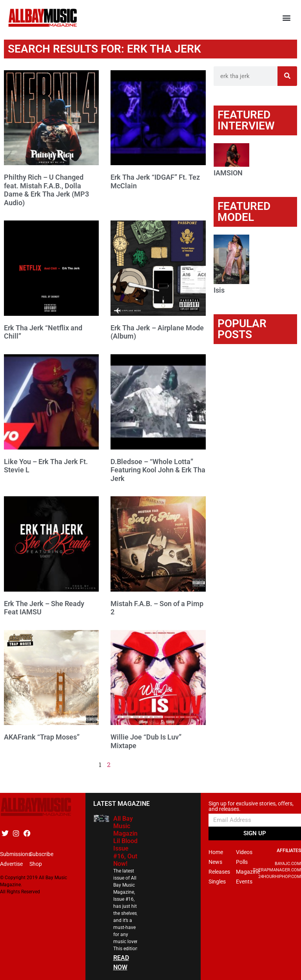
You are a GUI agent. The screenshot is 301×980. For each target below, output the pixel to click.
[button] (287, 18)
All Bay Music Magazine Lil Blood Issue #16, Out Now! (127, 841)
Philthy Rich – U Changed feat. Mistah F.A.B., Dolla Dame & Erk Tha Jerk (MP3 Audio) (46, 190)
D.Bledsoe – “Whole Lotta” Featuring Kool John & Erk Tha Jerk (158, 470)
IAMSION (228, 173)
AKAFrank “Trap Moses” (42, 737)
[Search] (287, 76)
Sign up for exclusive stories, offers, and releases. (251, 806)
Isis (219, 290)
